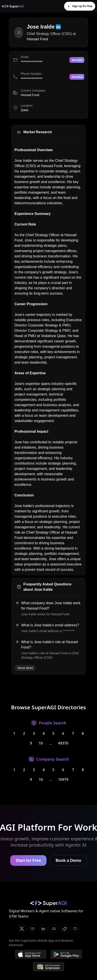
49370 (63, 743)
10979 (63, 779)
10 (41, 743)
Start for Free (28, 860)
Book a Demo (68, 860)
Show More (25, 668)
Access (77, 60)
